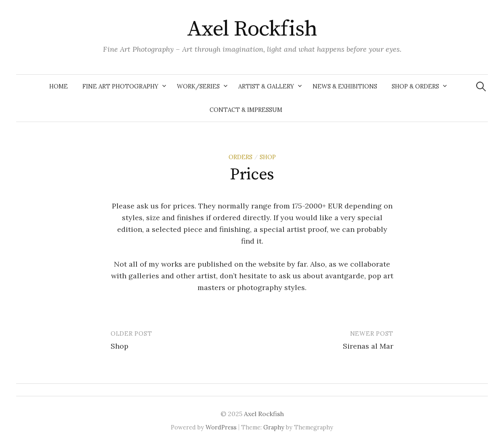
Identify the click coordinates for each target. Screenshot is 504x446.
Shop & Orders (415, 86)
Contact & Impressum (246, 110)
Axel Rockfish (252, 29)
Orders (240, 157)
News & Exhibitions (345, 86)
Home (59, 86)
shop (268, 157)
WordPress (221, 427)
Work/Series (198, 86)
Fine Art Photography (120, 86)
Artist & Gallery (266, 86)
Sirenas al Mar (368, 346)
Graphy (274, 427)
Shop (120, 346)
